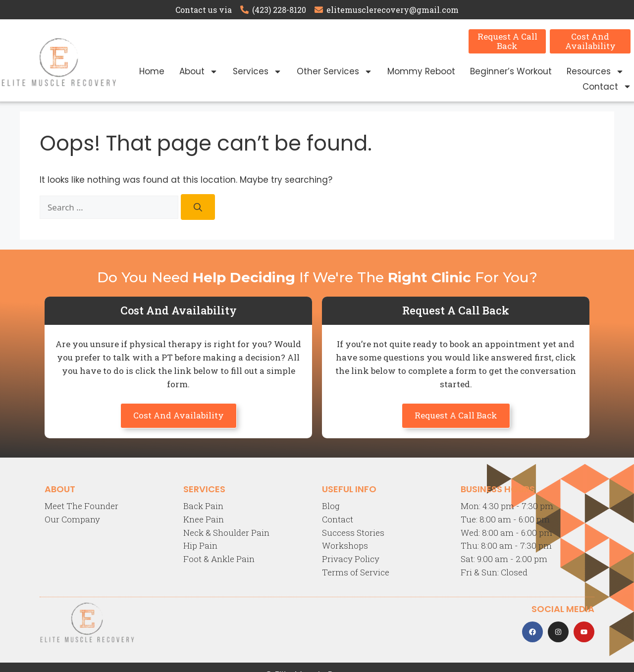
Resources (595, 71)
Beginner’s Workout (511, 71)
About (199, 71)
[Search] (198, 207)
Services (257, 71)
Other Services (335, 71)
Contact (607, 87)
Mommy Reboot (421, 71)
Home (152, 71)
